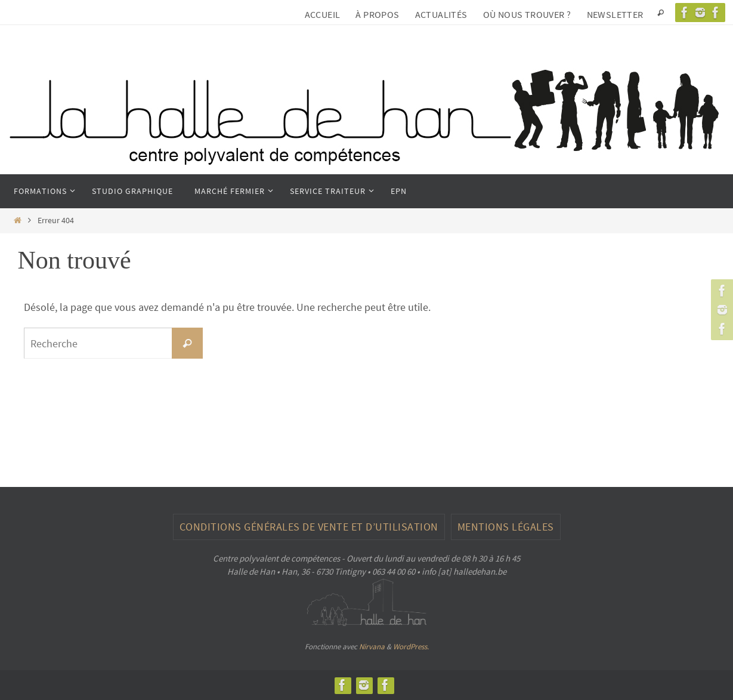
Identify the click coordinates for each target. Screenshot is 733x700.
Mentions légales (506, 527)
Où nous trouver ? (527, 14)
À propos (377, 14)
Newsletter (615, 14)
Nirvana (372, 647)
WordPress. (411, 647)
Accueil (323, 14)
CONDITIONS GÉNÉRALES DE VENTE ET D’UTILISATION (309, 527)
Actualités (441, 14)
